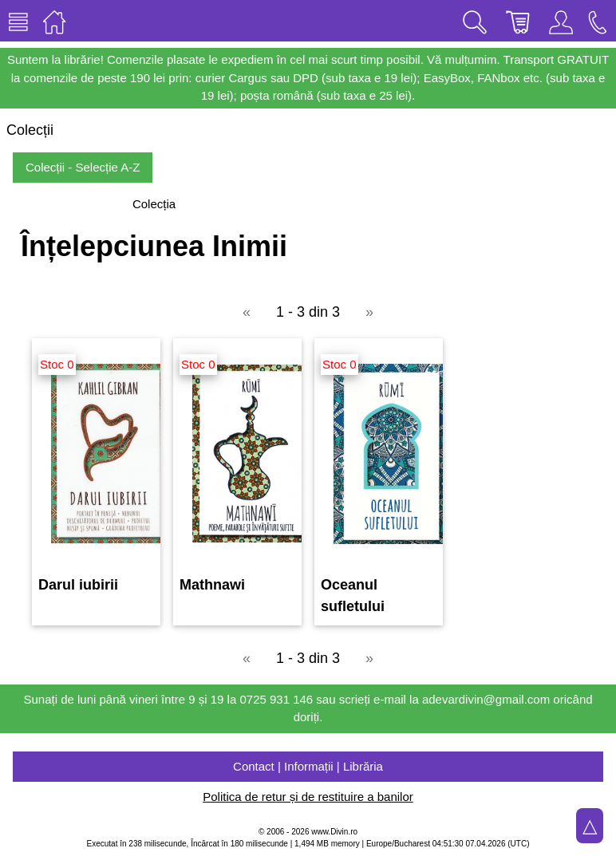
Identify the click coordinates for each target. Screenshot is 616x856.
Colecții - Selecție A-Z (83, 167)
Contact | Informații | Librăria (308, 766)
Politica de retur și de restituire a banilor (308, 797)
